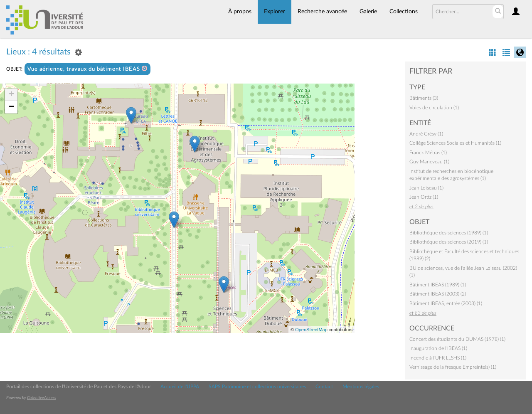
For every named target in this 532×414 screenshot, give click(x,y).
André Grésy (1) (426, 134)
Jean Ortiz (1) (424, 197)
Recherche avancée (322, 12)
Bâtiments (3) (424, 98)
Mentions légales (361, 387)
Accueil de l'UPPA (180, 387)
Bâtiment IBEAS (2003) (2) (438, 294)
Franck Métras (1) (428, 153)
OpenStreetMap (311, 330)
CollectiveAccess (42, 398)
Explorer (275, 12)
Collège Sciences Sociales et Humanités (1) (455, 143)
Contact (324, 387)
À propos (240, 12)
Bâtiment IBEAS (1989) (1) (438, 285)
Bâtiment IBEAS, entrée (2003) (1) (446, 303)
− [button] (11, 107)
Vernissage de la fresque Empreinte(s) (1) (453, 367)
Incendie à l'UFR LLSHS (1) (438, 358)
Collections (404, 12)
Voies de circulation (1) (434, 108)
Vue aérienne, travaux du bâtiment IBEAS (87, 69)
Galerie (368, 12)
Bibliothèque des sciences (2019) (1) (449, 242)
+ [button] (11, 95)
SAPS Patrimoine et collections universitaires (257, 387)
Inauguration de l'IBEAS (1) (438, 348)
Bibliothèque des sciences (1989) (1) (449, 233)
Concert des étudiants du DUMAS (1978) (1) (457, 339)
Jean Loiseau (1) (426, 188)
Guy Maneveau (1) (429, 162)
